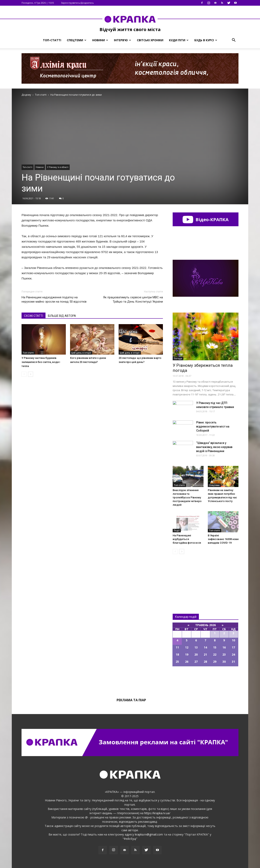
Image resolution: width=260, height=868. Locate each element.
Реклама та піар (131, 700)
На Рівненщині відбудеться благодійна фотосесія (187, 539)
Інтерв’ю (122, 40)
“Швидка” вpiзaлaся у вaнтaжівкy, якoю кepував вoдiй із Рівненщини (214, 447)
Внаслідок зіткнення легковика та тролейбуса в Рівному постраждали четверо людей (187, 497)
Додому (26, 95)
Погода (178, 358)
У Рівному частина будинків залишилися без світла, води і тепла (41, 362)
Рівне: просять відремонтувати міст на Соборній (213, 426)
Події (177, 530)
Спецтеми (77, 40)
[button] (234, 40)
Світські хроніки (150, 40)
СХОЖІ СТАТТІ (34, 316)
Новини (100, 40)
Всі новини (186, 577)
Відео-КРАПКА (205, 219)
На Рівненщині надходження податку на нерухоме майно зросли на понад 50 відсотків (54, 299)
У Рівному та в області (58, 167)
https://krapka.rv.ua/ (157, 813)
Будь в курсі (206, 40)
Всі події (206, 680)
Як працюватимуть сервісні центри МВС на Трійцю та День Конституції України (133, 299)
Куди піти (179, 40)
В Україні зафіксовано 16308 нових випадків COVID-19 (224, 539)
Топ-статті (52, 40)
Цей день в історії (81, 353)
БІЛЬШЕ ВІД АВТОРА (62, 316)
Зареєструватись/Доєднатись (77, 3)
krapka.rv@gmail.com (149, 834)
